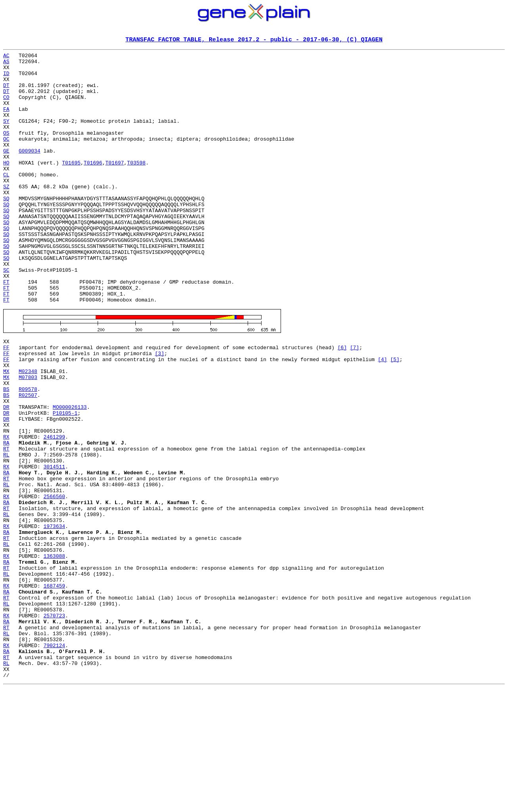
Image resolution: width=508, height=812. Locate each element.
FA (6, 122)
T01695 (71, 186)
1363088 (54, 653)
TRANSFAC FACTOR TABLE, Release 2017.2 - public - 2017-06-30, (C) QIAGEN (254, 40)
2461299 (54, 510)
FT (6, 329)
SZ (6, 215)
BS (6, 453)
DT (6, 93)
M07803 (28, 439)
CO (6, 107)
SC (6, 315)
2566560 (54, 582)
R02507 (28, 460)
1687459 (54, 689)
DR (6, 474)
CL (6, 200)
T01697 (114, 186)
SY (6, 136)
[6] (342, 403)
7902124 (54, 760)
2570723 (54, 725)
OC (6, 157)
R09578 (28, 453)
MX (6, 431)
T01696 (93, 186)
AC (6, 57)
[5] (395, 417)
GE (6, 172)
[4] (382, 417)
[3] (159, 410)
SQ (6, 229)
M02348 (28, 431)
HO (6, 186)
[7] (355, 403)
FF (6, 403)
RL (6, 532)
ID (6, 79)
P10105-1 (65, 481)
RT (6, 524)
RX (6, 510)
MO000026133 (70, 474)
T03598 (136, 186)
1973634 (54, 617)
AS (6, 64)
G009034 (30, 172)
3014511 (54, 546)
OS (6, 150)
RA (6, 517)
